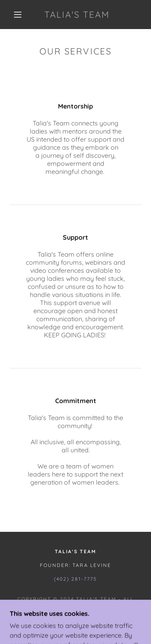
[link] (77, 15)
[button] (18, 15)
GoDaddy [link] (96, 617)
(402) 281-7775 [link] (75, 579)
